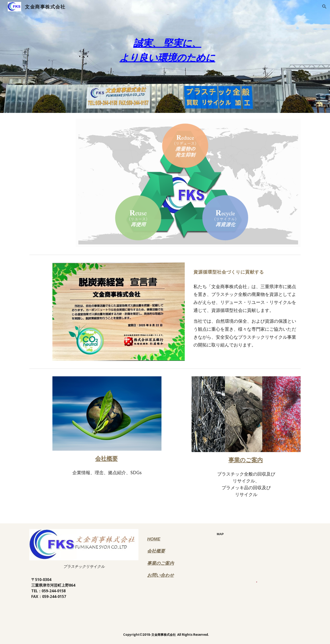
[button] (324, 7)
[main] (165, 57)
